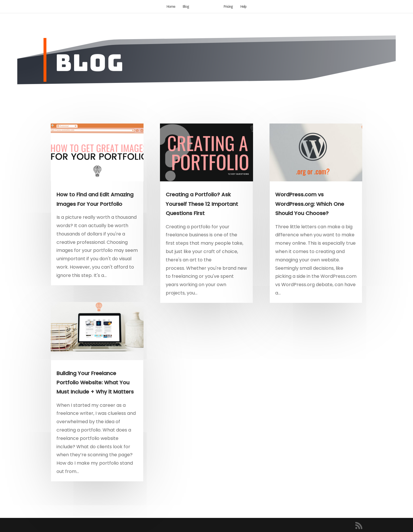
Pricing (228, 7)
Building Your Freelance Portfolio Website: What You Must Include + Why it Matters (95, 383)
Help (243, 7)
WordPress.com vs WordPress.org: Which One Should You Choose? (310, 204)
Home (171, 7)
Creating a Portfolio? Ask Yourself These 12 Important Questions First (202, 204)
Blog (186, 7)
